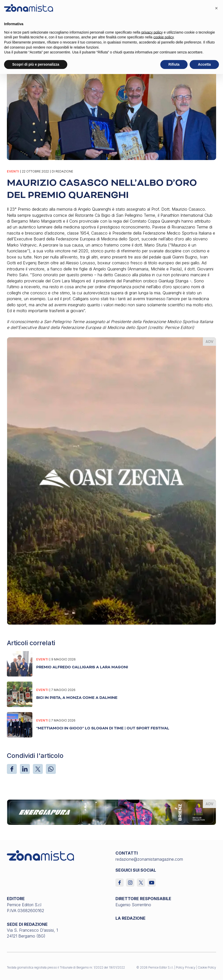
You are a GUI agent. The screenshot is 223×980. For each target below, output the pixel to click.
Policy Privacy (186, 967)
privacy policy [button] (152, 32)
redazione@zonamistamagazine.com (149, 859)
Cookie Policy (207, 967)
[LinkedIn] (25, 769)
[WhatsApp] (51, 769)
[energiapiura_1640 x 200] (111, 812)
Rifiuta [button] (174, 64)
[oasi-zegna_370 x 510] (111, 481)
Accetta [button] (204, 64)
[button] (216, 8)
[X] (38, 769)
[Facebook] (12, 769)
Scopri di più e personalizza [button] (36, 64)
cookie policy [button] (163, 37)
